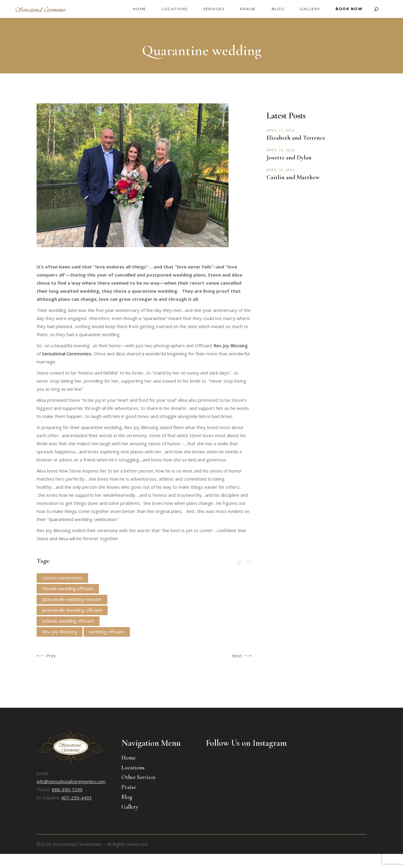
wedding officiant (107, 632)
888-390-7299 (67, 789)
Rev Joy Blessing (231, 345)
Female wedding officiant (68, 588)
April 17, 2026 (281, 130)
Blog (127, 797)
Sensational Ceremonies (67, 354)
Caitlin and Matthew (293, 177)
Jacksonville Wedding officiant (72, 610)
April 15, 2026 (281, 150)
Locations (133, 767)
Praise (129, 787)
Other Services (139, 777)
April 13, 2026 (281, 170)
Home (128, 758)
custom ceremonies (62, 578)
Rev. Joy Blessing (60, 632)
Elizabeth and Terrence (296, 138)
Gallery (130, 807)
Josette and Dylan (289, 157)
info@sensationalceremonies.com (71, 781)
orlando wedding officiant (68, 621)
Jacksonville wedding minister (72, 599)
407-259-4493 (76, 798)
